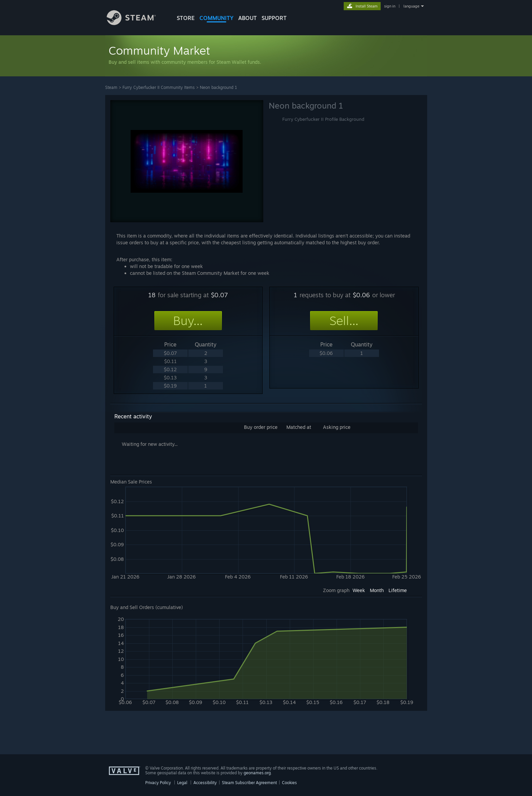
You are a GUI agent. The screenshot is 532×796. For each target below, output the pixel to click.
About (248, 18)
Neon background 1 (218, 87)
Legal (182, 783)
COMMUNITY (216, 18)
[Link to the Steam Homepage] (136, 23)
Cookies (289, 783)
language (411, 6)
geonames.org (257, 773)
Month (377, 590)
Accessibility (205, 783)
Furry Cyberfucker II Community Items (159, 87)
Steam (111, 87)
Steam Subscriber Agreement (249, 783)
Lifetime (398, 590)
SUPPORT (274, 18)
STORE (186, 18)
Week (359, 590)
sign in (390, 6)
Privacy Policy (158, 783)
